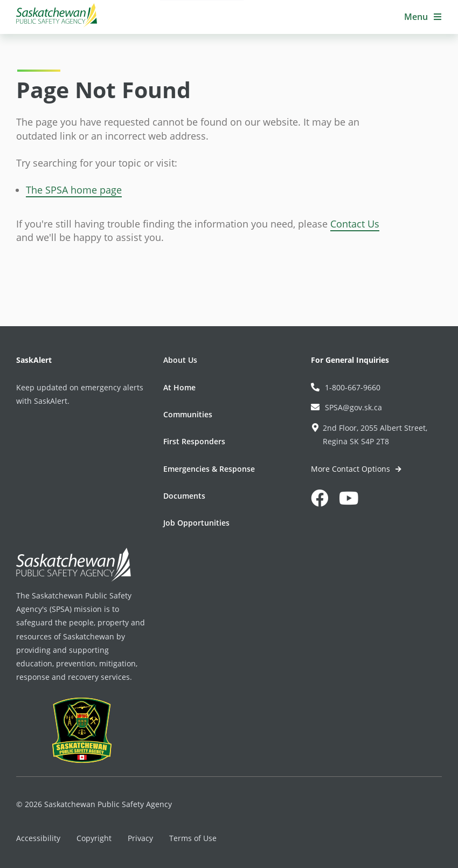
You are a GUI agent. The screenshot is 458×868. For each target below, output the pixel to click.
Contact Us (355, 224)
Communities (188, 414)
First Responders (194, 441)
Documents (184, 496)
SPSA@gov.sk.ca (346, 407)
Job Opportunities (196, 523)
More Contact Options (352, 469)
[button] (423, 17)
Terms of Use (193, 838)
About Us (180, 360)
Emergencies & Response (209, 469)
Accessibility (38, 838)
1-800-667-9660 (346, 387)
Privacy (140, 838)
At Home (179, 387)
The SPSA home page (74, 190)
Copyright (94, 838)
